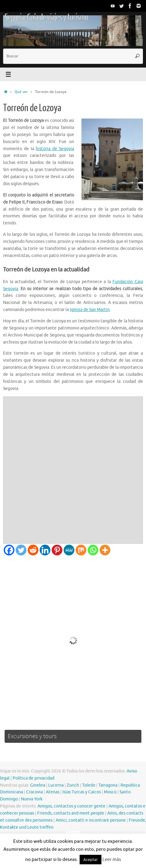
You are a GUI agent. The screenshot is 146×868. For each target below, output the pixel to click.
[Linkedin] (45, 550)
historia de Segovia (55, 149)
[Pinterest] (57, 550)
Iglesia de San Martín (90, 310)
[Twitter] (21, 550)
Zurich (73, 785)
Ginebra (38, 785)
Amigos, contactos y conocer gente (71, 806)
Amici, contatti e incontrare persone (91, 820)
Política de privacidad (34, 778)
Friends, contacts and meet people (71, 813)
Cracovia (34, 792)
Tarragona (108, 785)
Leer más (112, 860)
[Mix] (81, 550)
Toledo (89, 785)
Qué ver (21, 92)
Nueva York (32, 799)
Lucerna (56, 785)
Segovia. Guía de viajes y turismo (46, 17)
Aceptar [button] (91, 860)
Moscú (110, 792)
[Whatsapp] (93, 550)
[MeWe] (69, 550)
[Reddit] (33, 550)
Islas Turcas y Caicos (82, 792)
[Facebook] (9, 550)
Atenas (53, 792)
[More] (105, 550)
